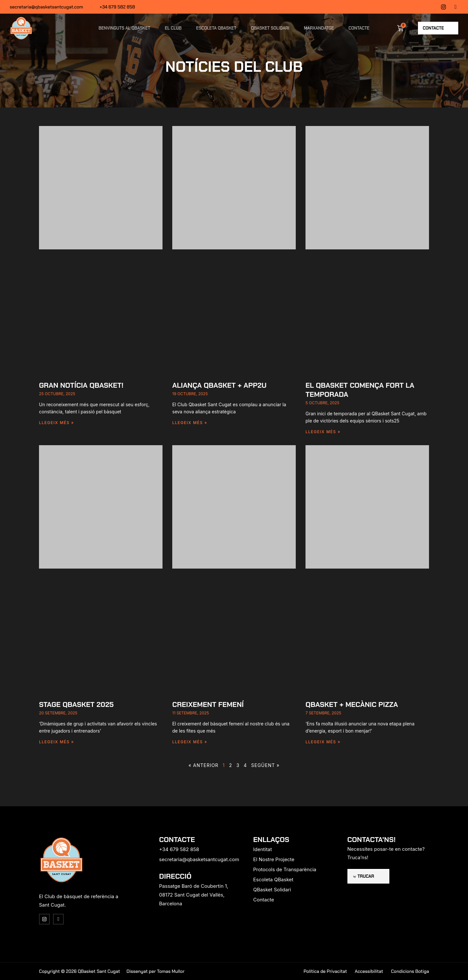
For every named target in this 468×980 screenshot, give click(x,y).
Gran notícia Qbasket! (81, 385)
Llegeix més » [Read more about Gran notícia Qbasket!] (57, 423)
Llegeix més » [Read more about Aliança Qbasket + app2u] (190, 423)
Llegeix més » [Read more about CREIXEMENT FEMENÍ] (190, 742)
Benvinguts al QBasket (124, 28)
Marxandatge (319, 28)
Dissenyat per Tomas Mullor (155, 971)
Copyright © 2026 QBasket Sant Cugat (79, 971)
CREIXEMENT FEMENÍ (208, 704)
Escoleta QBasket (216, 28)
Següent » (265, 765)
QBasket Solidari (270, 28)
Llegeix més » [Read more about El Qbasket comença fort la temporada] (323, 432)
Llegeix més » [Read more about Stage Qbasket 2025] (57, 742)
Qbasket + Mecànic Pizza (352, 704)
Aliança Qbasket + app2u (219, 385)
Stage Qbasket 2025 (76, 704)
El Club (173, 28)
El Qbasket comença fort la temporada (360, 390)
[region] (84, 929)
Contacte (359, 28)
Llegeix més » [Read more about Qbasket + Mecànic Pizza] (323, 742)
